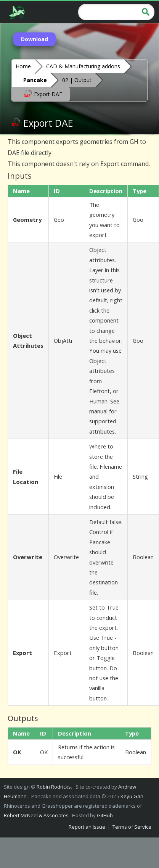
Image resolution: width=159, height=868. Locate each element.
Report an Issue (87, 827)
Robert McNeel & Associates (36, 815)
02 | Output (77, 80)
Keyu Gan (132, 796)
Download (35, 39)
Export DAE (43, 94)
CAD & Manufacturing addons (83, 66)
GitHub (105, 815)
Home (23, 66)
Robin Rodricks (54, 787)
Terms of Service (132, 827)
